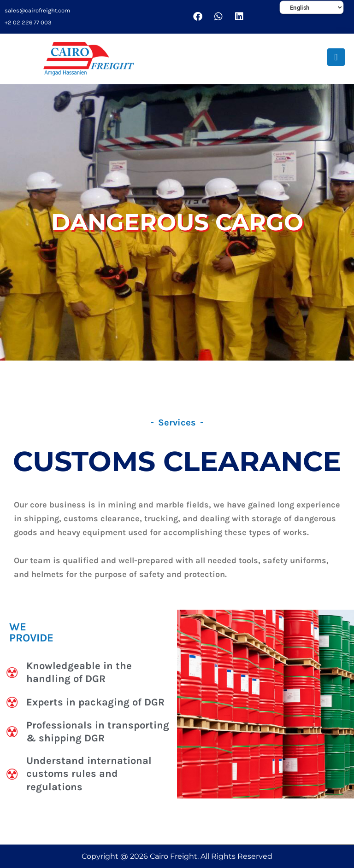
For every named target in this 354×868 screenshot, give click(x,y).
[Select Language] (312, 8)
